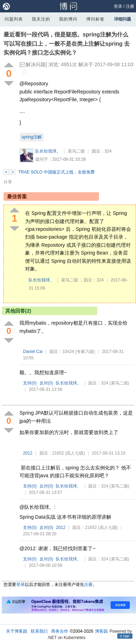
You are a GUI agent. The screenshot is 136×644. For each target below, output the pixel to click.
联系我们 (39, 631)
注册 (130, 6)
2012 (28, 453)
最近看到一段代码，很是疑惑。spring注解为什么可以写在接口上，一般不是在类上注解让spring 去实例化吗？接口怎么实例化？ (67, 44)
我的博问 (68, 19)
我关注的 (41, 19)
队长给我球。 (48, 151)
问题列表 (14, 19)
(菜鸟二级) (119, 383)
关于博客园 (17, 631)
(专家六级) (85, 352)
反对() (46, 383)
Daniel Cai (33, 352)
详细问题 (123, 19)
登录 (118, 6)
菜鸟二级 (76, 151)
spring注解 (32, 137)
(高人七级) (75, 453)
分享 (8, 182)
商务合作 (60, 631)
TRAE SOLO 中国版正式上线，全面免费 (57, 172)
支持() (30, 383)
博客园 (101, 631)
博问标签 (95, 19)
